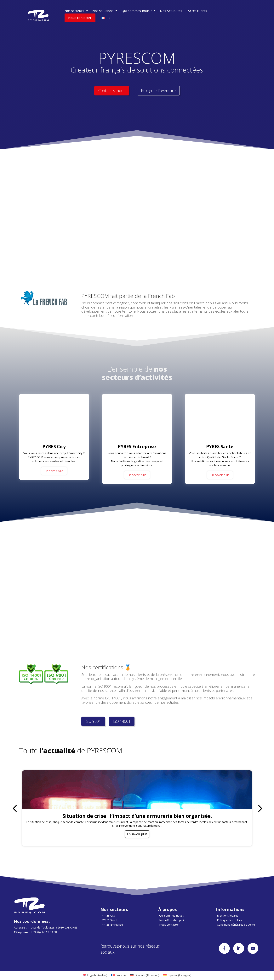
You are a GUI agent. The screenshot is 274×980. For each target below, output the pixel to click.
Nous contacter (80, 18)
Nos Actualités (171, 11)
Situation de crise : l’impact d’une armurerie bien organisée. (137, 816)
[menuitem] (95, 975)
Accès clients (197, 11)
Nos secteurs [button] (77, 11)
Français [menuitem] (121, 975)
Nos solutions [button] (105, 11)
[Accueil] (38, 15)
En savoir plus (54, 471)
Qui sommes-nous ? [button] (139, 11)
